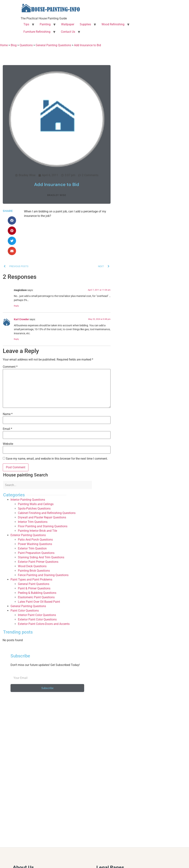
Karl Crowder (21, 319)
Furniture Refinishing (37, 32)
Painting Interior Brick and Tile (37, 531)
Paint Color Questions (25, 611)
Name (8, 414)
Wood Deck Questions (32, 566)
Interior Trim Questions (33, 522)
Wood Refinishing (113, 24)
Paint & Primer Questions (34, 588)
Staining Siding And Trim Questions (41, 557)
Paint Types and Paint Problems (31, 579)
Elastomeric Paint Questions (36, 597)
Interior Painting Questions (28, 500)
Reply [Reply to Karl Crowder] (16, 339)
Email (7, 429)
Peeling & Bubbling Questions (37, 593)
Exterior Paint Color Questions (37, 619)
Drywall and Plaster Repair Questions (42, 517)
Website (8, 444)
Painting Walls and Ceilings (36, 504)
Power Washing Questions (35, 544)
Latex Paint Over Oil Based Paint (39, 602)
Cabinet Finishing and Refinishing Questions (47, 513)
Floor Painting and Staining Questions (43, 526)
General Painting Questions (28, 606)
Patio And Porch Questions (35, 540)
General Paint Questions (34, 584)
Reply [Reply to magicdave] (16, 306)
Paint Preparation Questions (36, 553)
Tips (26, 24)
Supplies (85, 24)
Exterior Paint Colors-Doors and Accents (44, 624)
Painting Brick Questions (34, 571)
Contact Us (68, 32)
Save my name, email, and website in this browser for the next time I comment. (57, 459)
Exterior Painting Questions (28, 535)
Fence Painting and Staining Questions (43, 575)
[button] (12, 220)
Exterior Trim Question (32, 548)
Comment (10, 367)
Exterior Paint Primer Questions (38, 562)
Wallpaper (68, 24)
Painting (45, 24)
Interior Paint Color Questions (37, 615)
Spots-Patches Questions (34, 509)
